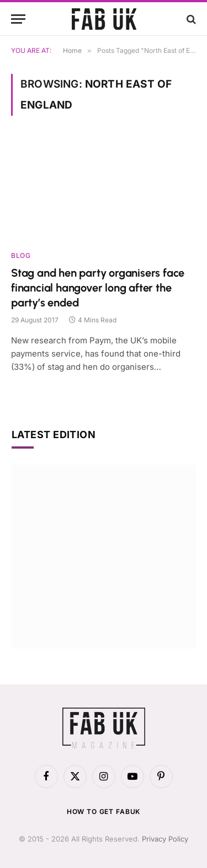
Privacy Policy (165, 839)
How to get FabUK (104, 812)
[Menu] (18, 19)
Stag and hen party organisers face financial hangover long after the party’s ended (98, 288)
